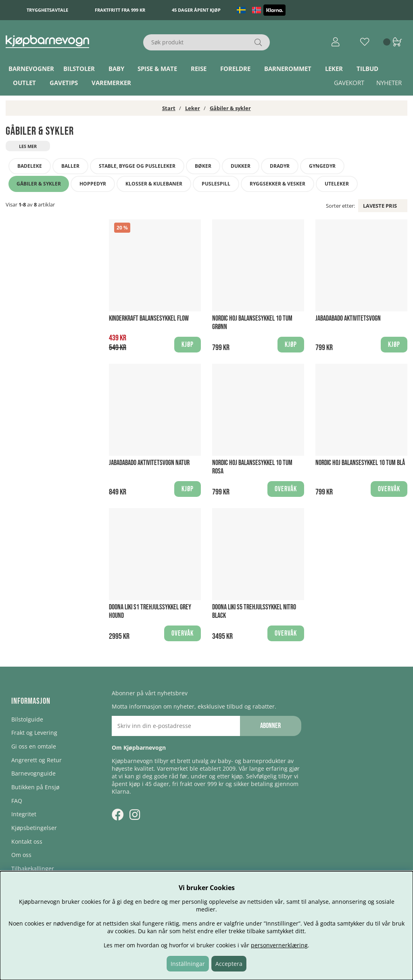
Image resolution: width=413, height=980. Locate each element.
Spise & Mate (157, 69)
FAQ (17, 801)
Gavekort (349, 83)
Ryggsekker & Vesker (277, 184)
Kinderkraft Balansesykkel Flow (149, 318)
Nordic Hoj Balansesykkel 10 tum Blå (360, 463)
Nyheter (389, 83)
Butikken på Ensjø (35, 787)
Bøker (203, 166)
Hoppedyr (93, 184)
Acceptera (229, 964)
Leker (334, 69)
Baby (116, 69)
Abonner (270, 726)
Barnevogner (31, 69)
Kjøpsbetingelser (34, 828)
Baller (70, 166)
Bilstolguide (27, 719)
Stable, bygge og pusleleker (137, 166)
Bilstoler (79, 69)
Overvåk (286, 489)
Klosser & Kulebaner (154, 184)
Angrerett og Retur (37, 760)
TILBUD (367, 69)
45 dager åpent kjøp (196, 10)
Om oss (21, 855)
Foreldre (235, 69)
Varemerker (111, 83)
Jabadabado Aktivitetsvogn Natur (149, 463)
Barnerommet (288, 69)
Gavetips (64, 83)
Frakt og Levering (34, 733)
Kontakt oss (27, 841)
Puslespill (216, 184)
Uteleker (337, 184)
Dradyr (280, 166)
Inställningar (188, 964)
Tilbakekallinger (33, 868)
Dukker (241, 166)
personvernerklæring (279, 945)
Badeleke (30, 166)
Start (169, 108)
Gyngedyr (322, 166)
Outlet (24, 83)
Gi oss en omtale (34, 746)
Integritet (24, 814)
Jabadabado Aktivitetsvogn (348, 318)
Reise (199, 69)
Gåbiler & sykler (230, 108)
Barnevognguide (33, 773)
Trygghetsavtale (47, 10)
